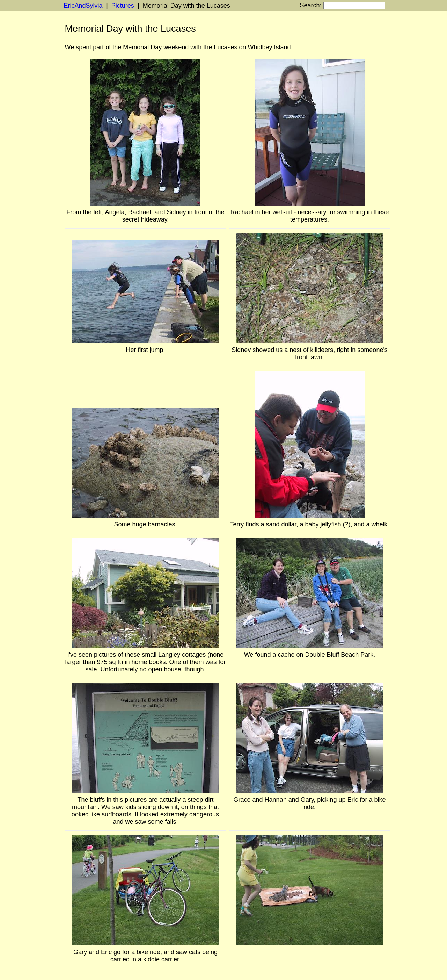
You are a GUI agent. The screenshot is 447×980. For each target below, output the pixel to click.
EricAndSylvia (83, 6)
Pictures (123, 6)
